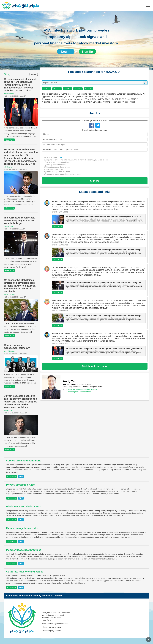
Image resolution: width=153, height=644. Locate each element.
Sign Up (87, 52)
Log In (66, 52)
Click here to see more (95, 366)
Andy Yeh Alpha (9, 351)
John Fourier (8, 167)
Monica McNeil (9, 94)
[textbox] (95, 83)
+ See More (57, 227)
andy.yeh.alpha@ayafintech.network (83, 389)
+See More (9, 140)
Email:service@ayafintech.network (56, 624)
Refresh (70, 150)
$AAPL (57, 89)
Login (61, 157)
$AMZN (88, 89)
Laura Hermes (8, 227)
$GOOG (78, 89)
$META (47, 89)
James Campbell (9, 295)
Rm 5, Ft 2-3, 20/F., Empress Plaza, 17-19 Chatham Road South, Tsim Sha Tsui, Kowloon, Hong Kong (56, 616)
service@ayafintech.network (79, 392)
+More (34, 74)
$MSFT (67, 89)
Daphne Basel (8, 411)
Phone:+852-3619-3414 (51, 627)
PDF (21, 476)
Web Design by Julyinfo (51, 631)
